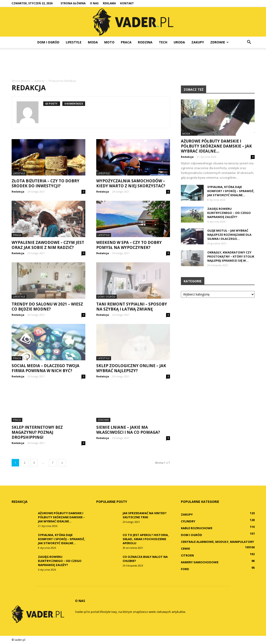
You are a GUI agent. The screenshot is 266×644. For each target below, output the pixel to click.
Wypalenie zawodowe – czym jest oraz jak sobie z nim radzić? (48, 245)
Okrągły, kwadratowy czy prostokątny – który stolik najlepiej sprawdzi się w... (231, 256)
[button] (249, 42)
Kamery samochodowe (200, 562)
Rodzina (145, 42)
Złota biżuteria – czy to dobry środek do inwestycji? (46, 183)
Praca (126, 42)
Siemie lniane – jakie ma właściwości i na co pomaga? (128, 430)
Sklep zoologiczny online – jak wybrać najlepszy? (131, 368)
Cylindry (188, 521)
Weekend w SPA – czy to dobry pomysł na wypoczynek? (129, 245)
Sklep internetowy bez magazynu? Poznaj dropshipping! (37, 432)
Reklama (109, 3)
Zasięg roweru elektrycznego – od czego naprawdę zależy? (229, 213)
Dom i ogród (48, 42)
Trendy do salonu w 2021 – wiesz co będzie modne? (47, 307)
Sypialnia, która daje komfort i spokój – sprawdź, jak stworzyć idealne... (231, 191)
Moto (109, 42)
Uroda (179, 42)
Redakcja (18, 192)
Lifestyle (74, 42)
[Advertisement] (133, 64)
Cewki (185, 549)
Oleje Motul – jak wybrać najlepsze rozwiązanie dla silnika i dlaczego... (229, 235)
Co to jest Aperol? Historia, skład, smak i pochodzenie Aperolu (146, 539)
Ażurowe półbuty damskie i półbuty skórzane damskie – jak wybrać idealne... (216, 146)
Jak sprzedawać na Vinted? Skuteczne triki (145, 515)
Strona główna (73, 3)
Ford (185, 569)
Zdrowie (219, 42)
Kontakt (127, 3)
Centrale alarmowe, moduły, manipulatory (217, 542)
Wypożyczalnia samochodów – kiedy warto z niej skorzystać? (131, 183)
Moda (93, 42)
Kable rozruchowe (197, 528)
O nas (94, 3)
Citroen (187, 555)
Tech (163, 42)
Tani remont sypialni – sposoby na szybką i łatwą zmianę (132, 307)
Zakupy (198, 42)
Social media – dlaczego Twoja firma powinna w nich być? (46, 368)
